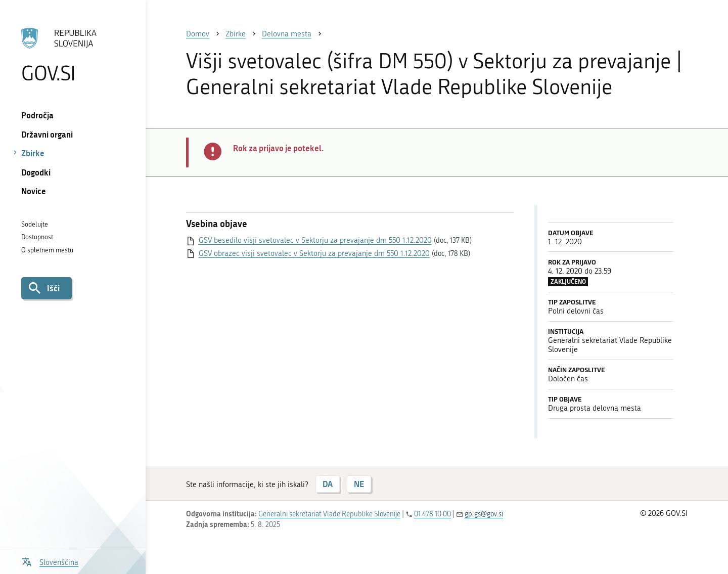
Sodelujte (35, 224)
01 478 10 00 (433, 514)
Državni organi (47, 134)
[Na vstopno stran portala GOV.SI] (73, 55)
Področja (37, 115)
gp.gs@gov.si (484, 514)
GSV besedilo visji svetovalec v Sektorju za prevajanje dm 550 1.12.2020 (315, 240)
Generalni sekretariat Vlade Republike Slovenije (329, 514)
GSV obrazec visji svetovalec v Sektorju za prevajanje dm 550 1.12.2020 (314, 253)
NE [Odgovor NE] (359, 484)
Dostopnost (37, 237)
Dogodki (36, 172)
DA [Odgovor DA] (328, 484)
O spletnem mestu (47, 250)
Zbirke (33, 153)
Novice (34, 191)
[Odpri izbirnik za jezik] (50, 561)
